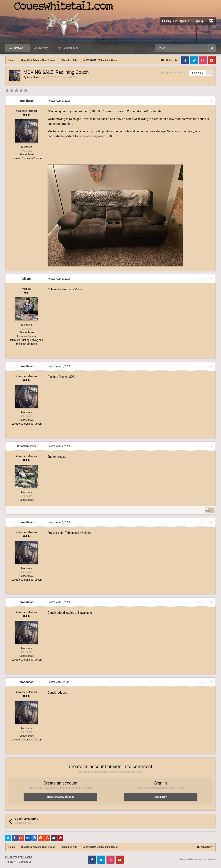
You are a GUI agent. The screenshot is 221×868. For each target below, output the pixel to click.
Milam (26, 279)
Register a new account (61, 797)
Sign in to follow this (176, 73)
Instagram (203, 60)
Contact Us (25, 862)
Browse (19, 48)
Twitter (194, 60)
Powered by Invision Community (198, 860)
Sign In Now (161, 797)
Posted (59, 101)
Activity (44, 48)
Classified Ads (69, 77)
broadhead (33, 77)
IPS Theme (11, 857)
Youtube (212, 60)
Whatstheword (27, 446)
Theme (10, 862)
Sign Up (199, 21)
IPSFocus (27, 857)
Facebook (185, 60)
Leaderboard (70, 48)
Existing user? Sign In (176, 21)
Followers (198, 73)
